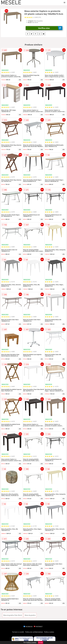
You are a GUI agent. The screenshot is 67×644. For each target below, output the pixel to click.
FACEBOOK (28, 627)
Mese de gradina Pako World (13, 615)
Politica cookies (49, 632)
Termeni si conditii (18, 632)
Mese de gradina (30, 615)
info (20, 80)
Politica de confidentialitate (34, 632)
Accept (41, 642)
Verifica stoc (50, 28)
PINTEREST (38, 627)
